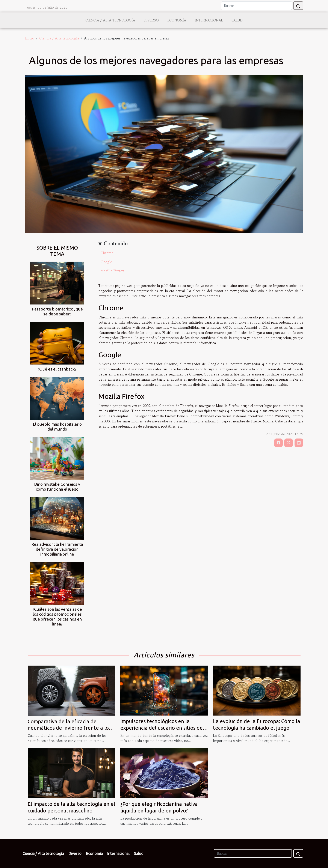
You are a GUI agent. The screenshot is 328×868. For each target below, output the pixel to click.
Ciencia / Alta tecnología (110, 20)
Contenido (116, 243)
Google (106, 262)
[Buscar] (257, 6)
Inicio (30, 38)
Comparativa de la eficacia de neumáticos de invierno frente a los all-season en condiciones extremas (69, 728)
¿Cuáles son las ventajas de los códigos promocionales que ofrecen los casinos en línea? (57, 617)
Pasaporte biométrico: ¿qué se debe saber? (57, 311)
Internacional (209, 20)
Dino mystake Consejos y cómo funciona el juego (57, 487)
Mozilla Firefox (112, 271)
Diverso (151, 20)
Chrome (107, 253)
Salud (237, 20)
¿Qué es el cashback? (57, 369)
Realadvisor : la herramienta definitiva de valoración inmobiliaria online (57, 549)
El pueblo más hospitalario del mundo (57, 427)
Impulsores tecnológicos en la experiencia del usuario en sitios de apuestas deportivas (162, 728)
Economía (177, 20)
